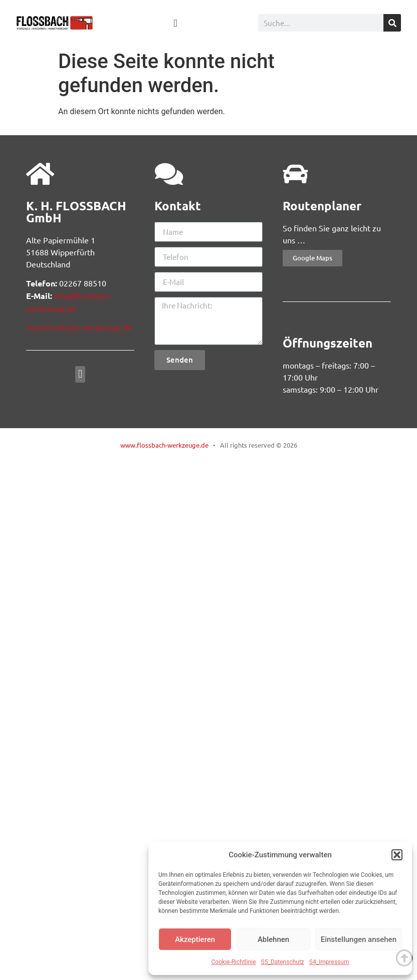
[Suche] (392, 23)
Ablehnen (273, 939)
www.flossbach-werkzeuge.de (79, 327)
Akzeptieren (195, 939)
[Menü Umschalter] (175, 23)
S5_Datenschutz (283, 962)
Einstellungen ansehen (359, 939)
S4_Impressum (329, 962)
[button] (397, 855)
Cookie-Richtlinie (234, 962)
